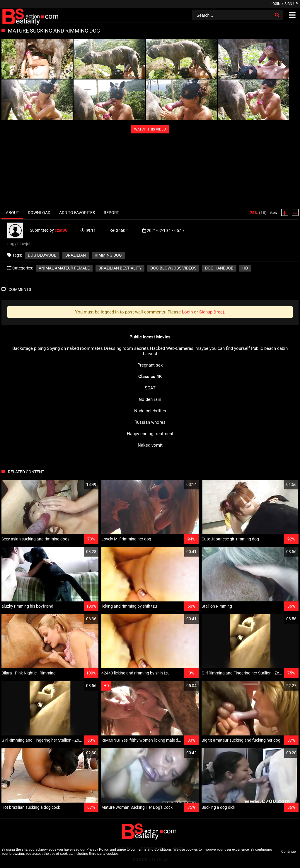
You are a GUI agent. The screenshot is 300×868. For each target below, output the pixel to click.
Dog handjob (219, 268)
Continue (288, 852)
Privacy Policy (97, 850)
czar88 (61, 230)
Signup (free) (212, 312)
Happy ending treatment (150, 434)
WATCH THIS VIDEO (150, 129)
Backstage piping (29, 348)
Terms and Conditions (154, 850)
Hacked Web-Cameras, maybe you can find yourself (200, 348)
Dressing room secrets (126, 348)
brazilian (76, 255)
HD (245, 268)
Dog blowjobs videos (173, 268)
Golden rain (150, 399)
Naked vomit (150, 445)
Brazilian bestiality (120, 268)
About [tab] (12, 213)
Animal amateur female (64, 268)
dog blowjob (42, 255)
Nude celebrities (150, 411)
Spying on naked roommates (75, 348)
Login (276, 4)
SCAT (150, 388)
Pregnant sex (150, 365)
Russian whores (150, 422)
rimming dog (108, 255)
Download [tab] (39, 213)
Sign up (291, 4)
